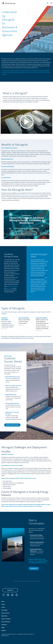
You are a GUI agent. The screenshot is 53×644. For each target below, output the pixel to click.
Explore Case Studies (12, 425)
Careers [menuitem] (3, 604)
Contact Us (34, 568)
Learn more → (5, 329)
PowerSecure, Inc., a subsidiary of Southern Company (21, 634)
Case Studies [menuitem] (4, 610)
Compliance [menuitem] (4, 625)
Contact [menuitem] (3, 607)
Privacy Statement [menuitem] (6, 622)
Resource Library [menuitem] (5, 613)
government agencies (39, 277)
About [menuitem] (3, 601)
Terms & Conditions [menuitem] (6, 619)
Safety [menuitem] (3, 628)
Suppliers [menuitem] (4, 630)
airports (15, 286)
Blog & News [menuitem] (4, 616)
